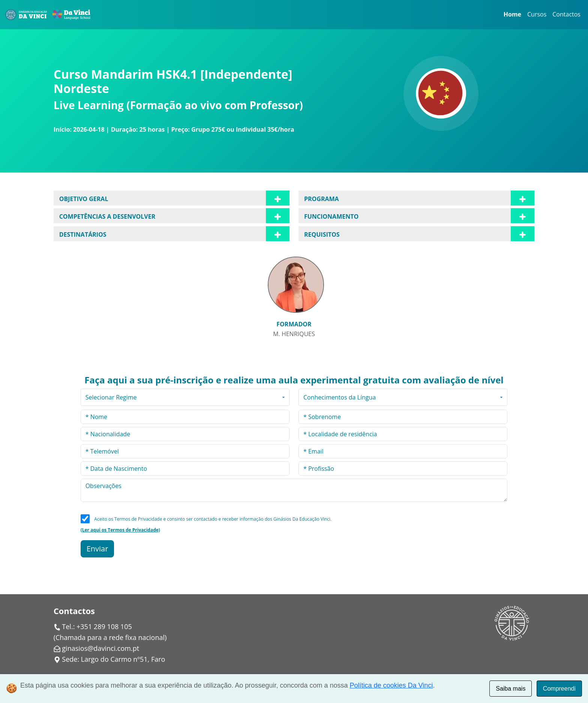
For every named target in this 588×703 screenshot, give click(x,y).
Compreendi (559, 689)
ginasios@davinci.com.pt (100, 648)
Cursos (537, 14)
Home (512, 14)
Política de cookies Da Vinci (391, 685)
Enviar (97, 549)
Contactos (566, 14)
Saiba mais (511, 689)
